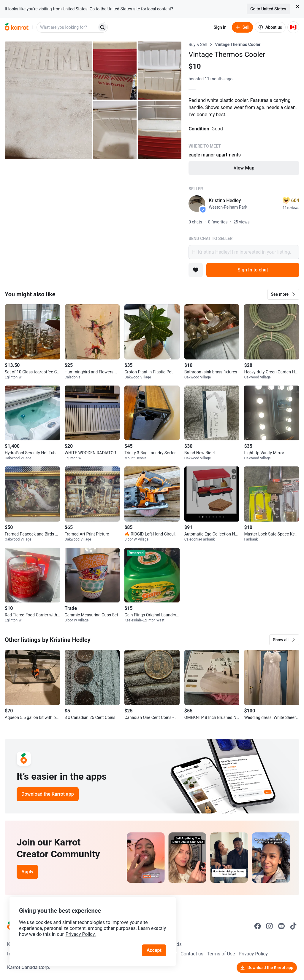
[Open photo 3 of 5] (160, 71)
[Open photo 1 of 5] (48, 100)
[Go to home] (17, 27)
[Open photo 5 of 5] (160, 130)
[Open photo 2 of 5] (115, 71)
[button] (283, 294)
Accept (154, 950)
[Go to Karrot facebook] (258, 926)
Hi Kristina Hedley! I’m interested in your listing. (244, 252)
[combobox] (67, 27)
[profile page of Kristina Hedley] (197, 204)
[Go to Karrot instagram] (270, 926)
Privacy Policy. (81, 934)
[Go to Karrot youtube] (281, 926)
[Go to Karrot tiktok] (293, 926)
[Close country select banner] (297, 7)
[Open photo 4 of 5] (115, 130)
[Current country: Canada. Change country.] (293, 27)
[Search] (102, 27)
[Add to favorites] (196, 270)
